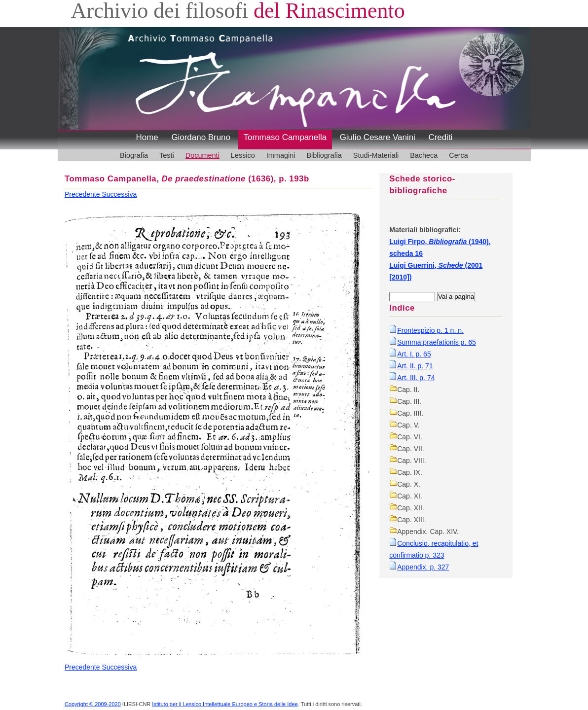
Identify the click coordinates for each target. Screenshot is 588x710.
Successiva (119, 194)
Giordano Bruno (201, 137)
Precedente (83, 194)
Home (147, 137)
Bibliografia (324, 155)
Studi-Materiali (376, 155)
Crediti (440, 137)
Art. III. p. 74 (416, 378)
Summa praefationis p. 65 (437, 342)
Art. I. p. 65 (414, 354)
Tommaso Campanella (285, 137)
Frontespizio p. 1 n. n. (430, 330)
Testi (167, 155)
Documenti (202, 155)
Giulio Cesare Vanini (378, 137)
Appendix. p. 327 (423, 567)
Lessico (243, 155)
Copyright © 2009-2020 (93, 704)
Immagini (281, 155)
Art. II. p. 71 (415, 366)
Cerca (459, 155)
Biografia (134, 155)
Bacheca (424, 155)
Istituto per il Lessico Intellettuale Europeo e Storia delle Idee (225, 704)
